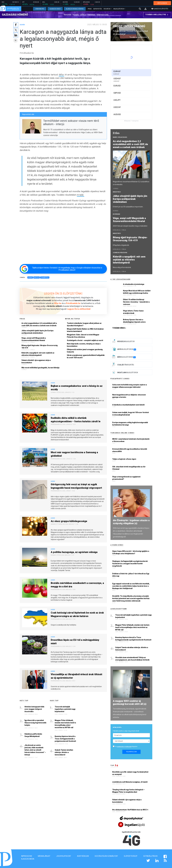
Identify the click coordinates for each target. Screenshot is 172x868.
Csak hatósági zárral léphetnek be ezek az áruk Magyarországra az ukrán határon (77, 613)
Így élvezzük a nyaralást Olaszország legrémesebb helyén (35, 722)
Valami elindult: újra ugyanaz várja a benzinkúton (36, 360)
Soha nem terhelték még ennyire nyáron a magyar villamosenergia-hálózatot (130, 386)
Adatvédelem (83, 856)
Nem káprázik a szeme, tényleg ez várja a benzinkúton (84, 344)
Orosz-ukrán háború (129, 26)
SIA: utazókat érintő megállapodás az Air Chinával (129, 468)
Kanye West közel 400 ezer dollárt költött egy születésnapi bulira (137, 292)
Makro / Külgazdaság (120, 137)
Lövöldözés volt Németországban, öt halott (130, 782)
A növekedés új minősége (134, 284)
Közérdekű (116, 214)
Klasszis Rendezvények (75, 9)
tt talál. (81, 194)
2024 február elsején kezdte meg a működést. (130, 226)
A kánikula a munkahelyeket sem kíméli (128, 405)
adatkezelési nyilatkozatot (124, 747)
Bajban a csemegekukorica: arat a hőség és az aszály (77, 387)
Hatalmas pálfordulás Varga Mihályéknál (33, 734)
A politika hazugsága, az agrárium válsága (74, 551)
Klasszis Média (28, 859)
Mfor (62, 74)
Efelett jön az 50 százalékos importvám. (128, 207)
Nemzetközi (117, 192)
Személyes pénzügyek (120, 253)
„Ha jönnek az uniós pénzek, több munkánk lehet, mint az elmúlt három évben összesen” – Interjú (35, 749)
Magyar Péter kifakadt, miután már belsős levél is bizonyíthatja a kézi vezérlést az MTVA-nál (65, 723)
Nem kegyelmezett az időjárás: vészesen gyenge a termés (129, 396)
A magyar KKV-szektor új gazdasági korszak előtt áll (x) (130, 702)
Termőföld (45, 276)
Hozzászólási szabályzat (106, 856)
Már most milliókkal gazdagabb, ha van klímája (40, 367)
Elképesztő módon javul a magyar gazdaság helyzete (85, 350)
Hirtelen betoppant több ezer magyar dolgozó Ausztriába (34, 708)
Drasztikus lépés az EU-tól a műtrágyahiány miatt (75, 641)
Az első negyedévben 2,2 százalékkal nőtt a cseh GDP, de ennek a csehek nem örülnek (39, 323)
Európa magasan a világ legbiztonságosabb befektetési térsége (130, 424)
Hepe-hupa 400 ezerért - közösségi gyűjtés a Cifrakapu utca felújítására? (131, 552)
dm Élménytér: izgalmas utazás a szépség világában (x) (131, 522)
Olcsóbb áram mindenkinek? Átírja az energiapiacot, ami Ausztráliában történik (133, 659)
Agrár (23, 23)
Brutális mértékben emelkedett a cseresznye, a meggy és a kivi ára (77, 584)
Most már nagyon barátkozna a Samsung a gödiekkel (74, 453)
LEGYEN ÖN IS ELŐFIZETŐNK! (63, 292)
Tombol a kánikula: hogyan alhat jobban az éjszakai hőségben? (84, 323)
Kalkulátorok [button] (119, 9)
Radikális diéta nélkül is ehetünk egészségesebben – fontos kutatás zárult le (76, 419)
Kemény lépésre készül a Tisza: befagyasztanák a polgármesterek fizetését (65, 738)
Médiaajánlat (44, 856)
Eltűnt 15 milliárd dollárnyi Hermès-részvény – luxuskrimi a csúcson (136, 302)
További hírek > (119, 328)
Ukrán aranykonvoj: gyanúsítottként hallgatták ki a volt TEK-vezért (86, 355)
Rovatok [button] (107, 9)
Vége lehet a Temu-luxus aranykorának (133, 312)
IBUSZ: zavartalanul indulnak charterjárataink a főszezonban (131, 440)
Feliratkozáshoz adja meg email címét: (126, 731)
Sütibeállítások (150, 856)
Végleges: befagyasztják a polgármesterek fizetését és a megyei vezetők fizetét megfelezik (130, 564)
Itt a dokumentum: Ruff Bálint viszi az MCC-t (130, 810)
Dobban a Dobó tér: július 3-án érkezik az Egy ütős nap (131, 575)
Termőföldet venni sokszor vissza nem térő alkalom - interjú (71, 121)
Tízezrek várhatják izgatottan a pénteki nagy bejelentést (65, 708)
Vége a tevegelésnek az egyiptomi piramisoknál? (126, 478)
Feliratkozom (131, 752)
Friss (90, 9)
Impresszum (27, 856)
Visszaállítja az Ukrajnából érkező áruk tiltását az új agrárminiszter (77, 675)
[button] (145, 9)
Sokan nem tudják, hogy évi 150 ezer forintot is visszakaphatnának (131, 414)
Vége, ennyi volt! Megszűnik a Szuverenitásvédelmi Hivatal (34, 338)
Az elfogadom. (126, 747)
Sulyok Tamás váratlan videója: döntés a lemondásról (64, 751)
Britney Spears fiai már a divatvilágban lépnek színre (134, 321)
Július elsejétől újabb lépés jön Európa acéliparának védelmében (37, 331)
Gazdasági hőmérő (15, 15)
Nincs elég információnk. (122, 267)
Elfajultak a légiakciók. (121, 245)
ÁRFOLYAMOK (162, 3)
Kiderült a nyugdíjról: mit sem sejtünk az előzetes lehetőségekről (38, 353)
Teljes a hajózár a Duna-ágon (124, 459)
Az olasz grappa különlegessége (69, 520)
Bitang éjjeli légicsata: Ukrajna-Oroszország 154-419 (40, 346)
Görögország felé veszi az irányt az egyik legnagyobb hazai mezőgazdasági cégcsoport (76, 485)
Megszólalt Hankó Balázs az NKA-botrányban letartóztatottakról (85, 329)
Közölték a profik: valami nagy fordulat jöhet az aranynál (130, 773)
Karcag (36, 276)
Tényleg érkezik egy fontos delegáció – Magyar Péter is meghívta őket (129, 791)
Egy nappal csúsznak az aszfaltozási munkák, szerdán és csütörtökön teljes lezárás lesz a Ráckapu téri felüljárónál (131, 586)
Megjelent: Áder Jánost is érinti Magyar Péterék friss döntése (83, 335)
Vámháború (40, 9)
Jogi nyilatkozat (64, 856)
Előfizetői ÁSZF (131, 856)
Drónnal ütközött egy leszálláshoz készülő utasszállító (130, 450)
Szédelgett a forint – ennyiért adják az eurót (85, 339)
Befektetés (98, 9)
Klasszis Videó (55, 9)
